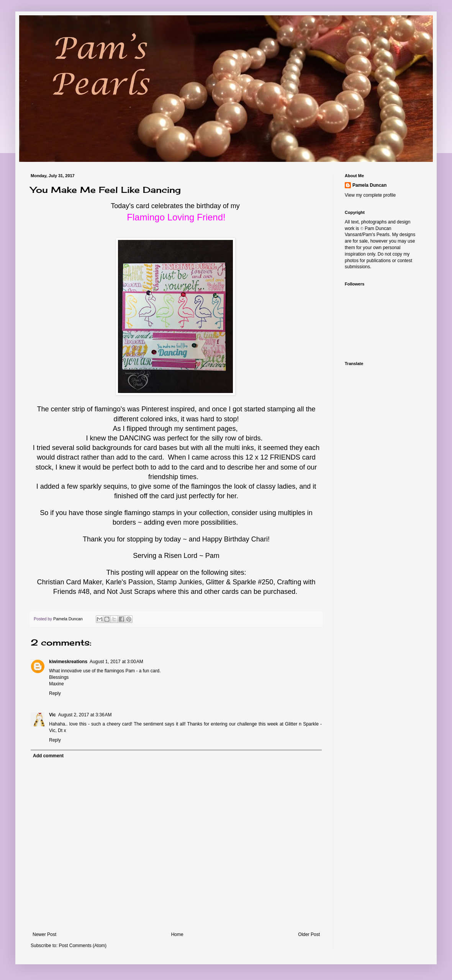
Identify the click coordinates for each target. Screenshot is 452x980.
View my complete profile (370, 195)
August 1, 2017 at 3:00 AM (116, 662)
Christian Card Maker (70, 582)
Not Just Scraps (131, 592)
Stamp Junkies (179, 582)
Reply (55, 693)
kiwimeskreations (68, 662)
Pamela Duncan (369, 185)
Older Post (309, 934)
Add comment (48, 756)
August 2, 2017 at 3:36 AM (85, 715)
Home (177, 934)
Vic (52, 715)
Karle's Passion (129, 582)
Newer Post (44, 934)
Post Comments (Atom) (83, 946)
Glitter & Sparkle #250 (239, 582)
